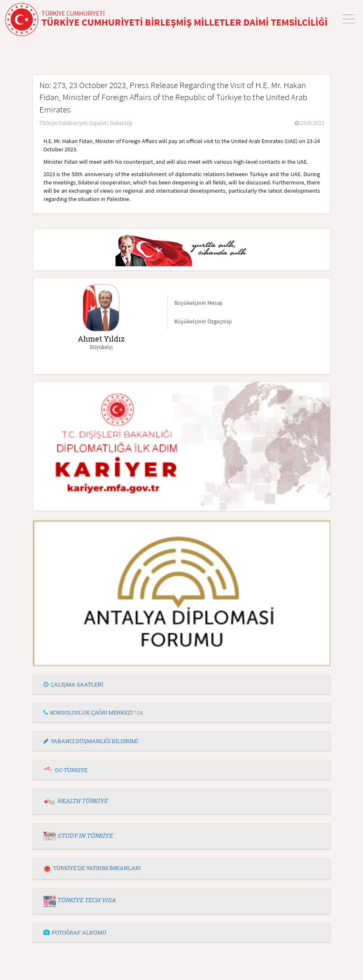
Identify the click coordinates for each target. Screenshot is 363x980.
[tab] (182, 685)
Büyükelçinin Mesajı (198, 303)
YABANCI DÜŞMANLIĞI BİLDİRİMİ (91, 741)
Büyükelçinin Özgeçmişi (203, 321)
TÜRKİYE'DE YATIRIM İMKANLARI (92, 868)
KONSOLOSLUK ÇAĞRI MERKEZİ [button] (93, 712)
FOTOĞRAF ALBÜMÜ (75, 932)
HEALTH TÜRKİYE (82, 801)
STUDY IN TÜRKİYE (85, 835)
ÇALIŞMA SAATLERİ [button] (73, 684)
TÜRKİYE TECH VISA (86, 900)
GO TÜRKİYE (71, 770)
